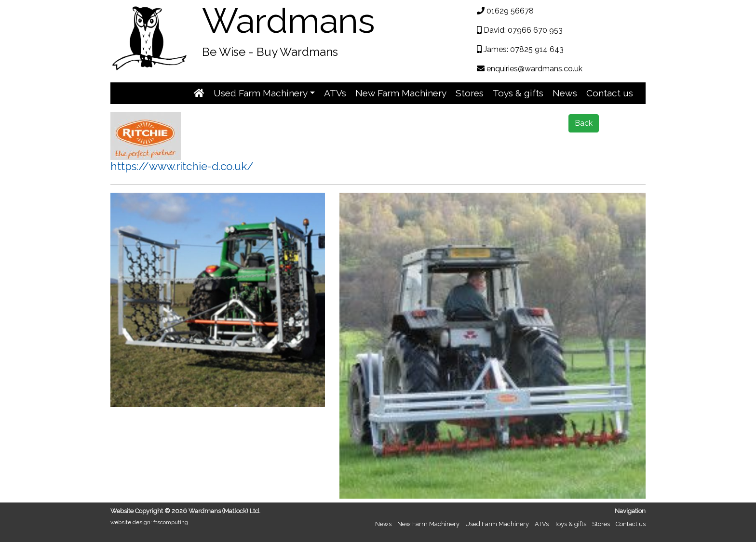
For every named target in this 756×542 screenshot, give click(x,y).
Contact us (610, 93)
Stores (470, 93)
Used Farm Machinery (497, 524)
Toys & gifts (518, 93)
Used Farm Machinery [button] (261, 93)
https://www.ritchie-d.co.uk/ (182, 166)
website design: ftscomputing (149, 522)
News (565, 93)
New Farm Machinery (401, 93)
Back (584, 123)
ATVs (335, 93)
